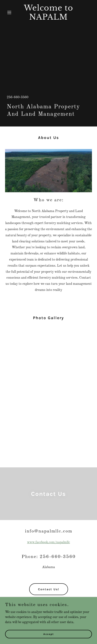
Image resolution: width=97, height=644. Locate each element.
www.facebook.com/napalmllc (48, 542)
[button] (12, 12)
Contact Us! (49, 589)
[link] (49, 19)
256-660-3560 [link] (18, 97)
